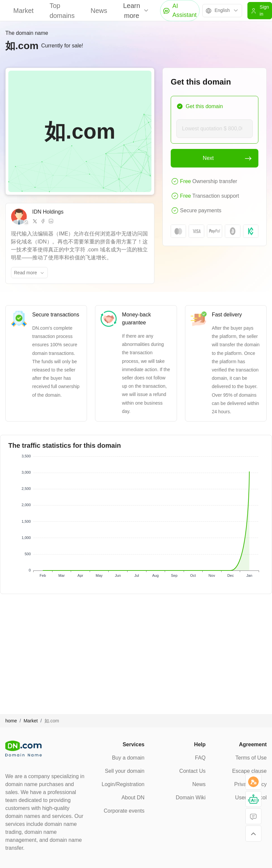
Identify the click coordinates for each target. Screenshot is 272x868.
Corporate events (124, 811)
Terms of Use (251, 758)
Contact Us (192, 771)
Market (23, 11)
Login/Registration (123, 784)
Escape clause (249, 771)
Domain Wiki (191, 798)
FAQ (200, 758)
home (11, 721)
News (99, 11)
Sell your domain (125, 771)
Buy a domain (128, 758)
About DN (133, 798)
